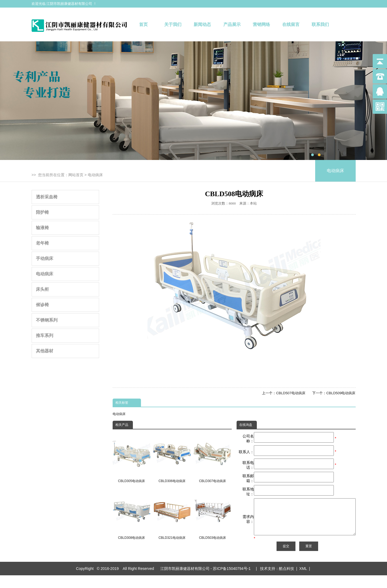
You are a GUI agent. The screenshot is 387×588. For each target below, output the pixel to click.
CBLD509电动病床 (341, 393)
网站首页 (76, 175)
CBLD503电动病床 (212, 514)
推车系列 (45, 335)
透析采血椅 (47, 197)
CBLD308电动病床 (132, 514)
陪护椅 (42, 212)
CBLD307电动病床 (212, 457)
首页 (143, 24)
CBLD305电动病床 (132, 457)
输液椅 (42, 228)
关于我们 (173, 24)
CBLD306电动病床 (172, 457)
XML (303, 581)
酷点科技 (287, 581)
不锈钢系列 (47, 320)
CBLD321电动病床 (172, 514)
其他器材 (45, 351)
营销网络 (261, 24)
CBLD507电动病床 (291, 393)
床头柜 (42, 289)
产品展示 (232, 24)
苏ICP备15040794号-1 (233, 581)
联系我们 (320, 24)
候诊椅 (42, 305)
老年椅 (42, 243)
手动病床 (45, 258)
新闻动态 (202, 24)
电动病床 (95, 175)
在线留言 (291, 24)
